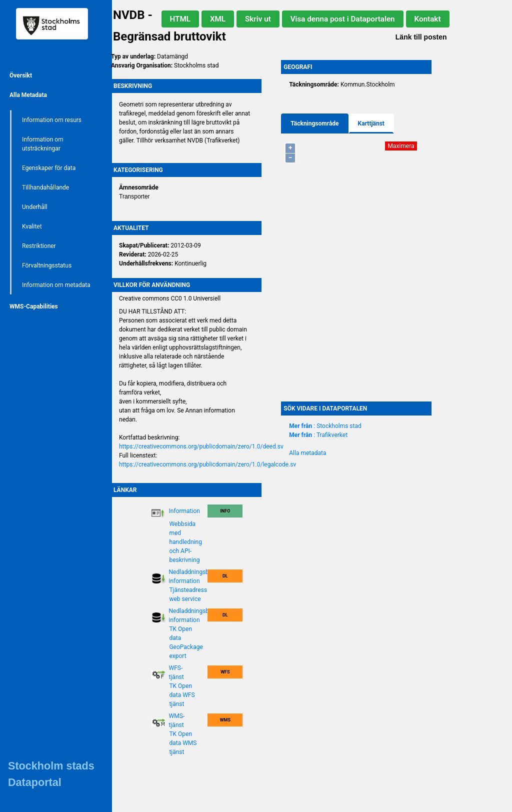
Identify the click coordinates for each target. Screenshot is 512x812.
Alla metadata (307, 453)
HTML (180, 19)
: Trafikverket (318, 435)
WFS (225, 672)
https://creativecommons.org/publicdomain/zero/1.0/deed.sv (201, 446)
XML (218, 19)
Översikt (21, 75)
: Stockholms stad (325, 426)
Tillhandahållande (45, 187)
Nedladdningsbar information (192, 576)
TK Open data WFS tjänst (182, 695)
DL (225, 576)
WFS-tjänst (176, 672)
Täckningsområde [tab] (314, 123)
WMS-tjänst (177, 720)
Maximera (401, 146)
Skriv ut (258, 19)
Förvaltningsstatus (47, 265)
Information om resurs (52, 120)
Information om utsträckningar (43, 144)
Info (225, 511)
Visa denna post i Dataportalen (343, 19)
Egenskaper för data (49, 168)
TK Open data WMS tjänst (183, 743)
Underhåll (35, 207)
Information (184, 511)
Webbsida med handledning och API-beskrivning (185, 542)
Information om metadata (56, 285)
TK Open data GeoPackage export (186, 642)
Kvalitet (32, 226)
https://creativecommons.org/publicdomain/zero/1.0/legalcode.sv (207, 464)
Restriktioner (39, 246)
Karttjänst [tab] (371, 123)
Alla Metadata (28, 95)
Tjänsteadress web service (188, 594)
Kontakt (428, 19)
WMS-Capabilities (34, 306)
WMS (225, 720)
